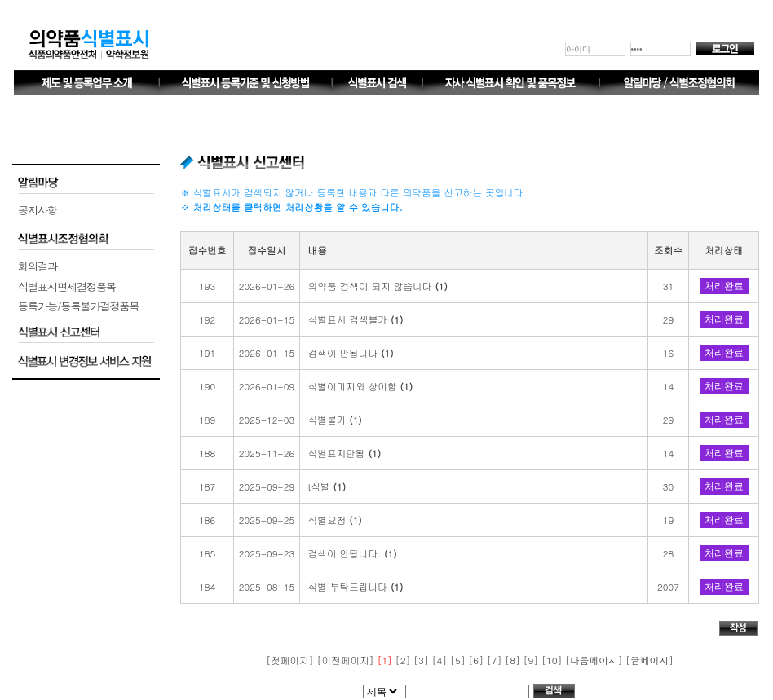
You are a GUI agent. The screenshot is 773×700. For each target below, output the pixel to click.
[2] (404, 660)
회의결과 (38, 266)
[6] (477, 660)
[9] (532, 660)
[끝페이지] (649, 660)
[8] (514, 660)
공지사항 (38, 210)
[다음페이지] (595, 660)
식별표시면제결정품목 (67, 286)
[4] (441, 660)
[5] (459, 660)
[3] (422, 660)
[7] (496, 660)
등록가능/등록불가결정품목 (78, 306)
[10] (553, 660)
